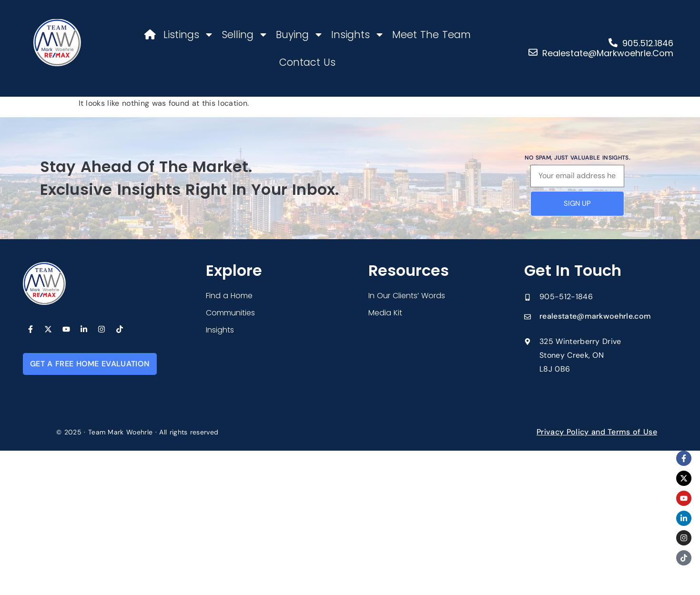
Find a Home (229, 296)
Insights (358, 35)
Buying (300, 35)
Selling (245, 35)
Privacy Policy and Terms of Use (597, 432)
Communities (230, 313)
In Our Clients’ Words (407, 296)
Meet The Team (431, 35)
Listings (189, 35)
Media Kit (385, 313)
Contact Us (307, 62)
